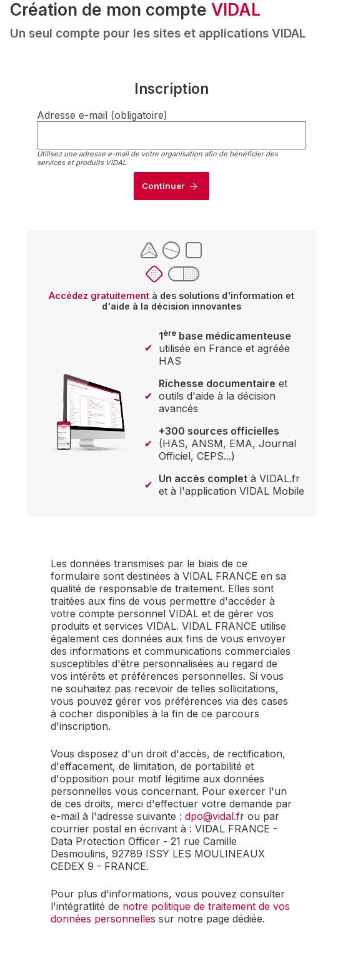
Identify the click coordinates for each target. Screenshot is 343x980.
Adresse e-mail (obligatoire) (102, 115)
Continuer (163, 186)
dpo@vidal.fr (215, 816)
